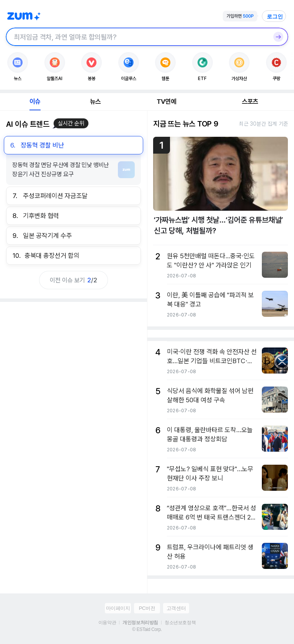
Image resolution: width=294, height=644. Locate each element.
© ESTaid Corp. (147, 629)
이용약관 (107, 623)
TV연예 (166, 102)
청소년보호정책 (180, 623)
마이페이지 (118, 608)
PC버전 (147, 608)
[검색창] (137, 37)
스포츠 (250, 102)
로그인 (275, 16)
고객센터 (176, 608)
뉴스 (95, 102)
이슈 (35, 102)
